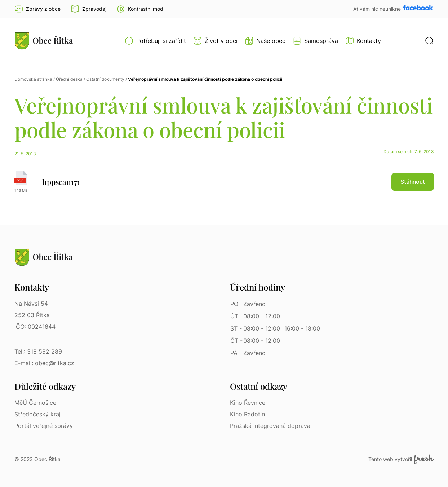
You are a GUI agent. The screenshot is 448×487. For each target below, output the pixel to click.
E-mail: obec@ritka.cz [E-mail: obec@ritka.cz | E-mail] (44, 363)
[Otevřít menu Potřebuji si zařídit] (155, 41)
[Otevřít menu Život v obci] (215, 41)
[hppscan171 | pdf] (224, 182)
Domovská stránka (33, 79)
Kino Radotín (247, 414)
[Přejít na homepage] (44, 41)
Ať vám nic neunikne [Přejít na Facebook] (378, 9)
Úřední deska (69, 79)
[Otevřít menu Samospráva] (315, 41)
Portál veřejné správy (44, 426)
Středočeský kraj (37, 414)
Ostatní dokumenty (105, 79)
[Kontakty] (363, 41)
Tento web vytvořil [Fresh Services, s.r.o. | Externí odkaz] (401, 459)
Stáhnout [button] (413, 182)
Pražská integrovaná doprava (270, 426)
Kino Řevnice (248, 403)
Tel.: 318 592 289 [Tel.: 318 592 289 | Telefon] (38, 351)
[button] (140, 9)
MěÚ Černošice (35, 403)
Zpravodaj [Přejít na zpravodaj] (88, 9)
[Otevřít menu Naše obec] (265, 41)
